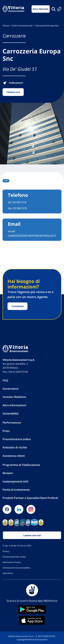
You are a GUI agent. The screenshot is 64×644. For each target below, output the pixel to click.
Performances (12, 423)
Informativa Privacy (12, 562)
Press (6, 431)
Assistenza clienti (14, 456)
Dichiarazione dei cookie (14, 557)
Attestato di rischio (15, 447)
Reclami (8, 473)
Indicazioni (13, 83)
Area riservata (41, 9)
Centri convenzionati (22, 26)
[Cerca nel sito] (54, 9)
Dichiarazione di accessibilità (16, 568)
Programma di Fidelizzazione (21, 465)
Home (6, 26)
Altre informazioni (14, 405)
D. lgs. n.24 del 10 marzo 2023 (17, 546)
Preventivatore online (17, 439)
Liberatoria (8, 573)
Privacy (6, 551)
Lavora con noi (32, 535)
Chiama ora (13, 92)
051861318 (19, 202)
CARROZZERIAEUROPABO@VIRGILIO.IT (32, 236)
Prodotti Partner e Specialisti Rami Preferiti (30, 498)
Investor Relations (14, 397)
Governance (10, 389)
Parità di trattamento (16, 490)
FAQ (5, 380)
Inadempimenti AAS (15, 481)
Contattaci (18, 306)
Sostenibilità (10, 413)
